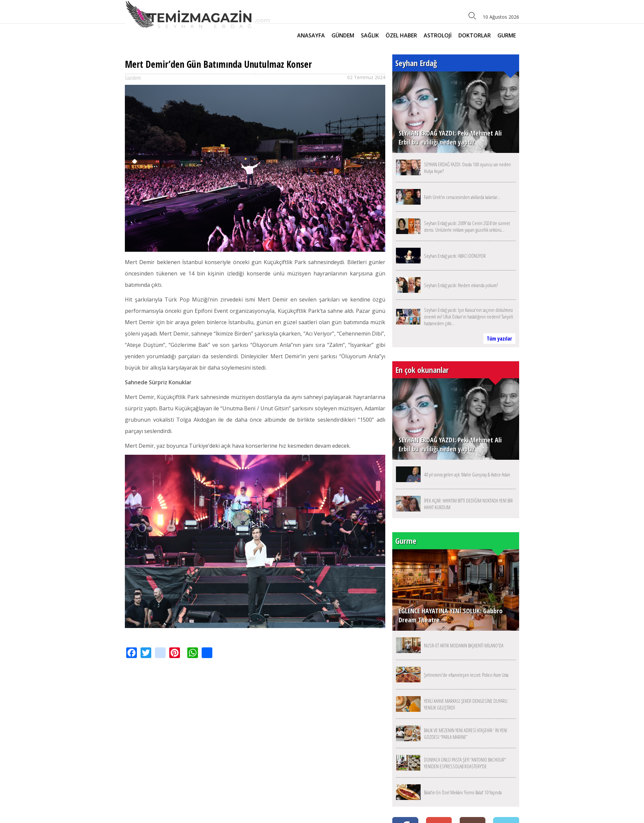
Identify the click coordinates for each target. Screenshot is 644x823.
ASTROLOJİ (438, 35)
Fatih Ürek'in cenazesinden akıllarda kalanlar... (462, 197)
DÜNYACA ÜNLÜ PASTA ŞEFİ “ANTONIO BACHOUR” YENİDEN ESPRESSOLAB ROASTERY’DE (465, 763)
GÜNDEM (343, 35)
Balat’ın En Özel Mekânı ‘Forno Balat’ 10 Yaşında (463, 792)
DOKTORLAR (475, 35)
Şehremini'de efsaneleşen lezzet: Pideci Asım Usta (466, 675)
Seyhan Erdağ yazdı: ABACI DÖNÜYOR (455, 256)
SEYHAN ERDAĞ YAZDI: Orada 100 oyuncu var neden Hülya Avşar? (467, 168)
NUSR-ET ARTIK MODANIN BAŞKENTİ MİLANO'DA (464, 645)
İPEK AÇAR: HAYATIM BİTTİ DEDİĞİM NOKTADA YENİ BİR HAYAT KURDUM (468, 504)
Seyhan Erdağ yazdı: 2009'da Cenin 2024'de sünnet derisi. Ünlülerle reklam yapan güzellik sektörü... (467, 226)
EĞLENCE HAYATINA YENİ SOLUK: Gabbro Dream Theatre (451, 615)
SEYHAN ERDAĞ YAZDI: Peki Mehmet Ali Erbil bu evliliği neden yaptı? (450, 138)
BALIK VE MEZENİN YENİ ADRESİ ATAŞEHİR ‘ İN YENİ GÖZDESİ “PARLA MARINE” (466, 734)
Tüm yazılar (499, 339)
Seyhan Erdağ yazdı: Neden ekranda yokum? (461, 285)
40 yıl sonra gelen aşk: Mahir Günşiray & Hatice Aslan (467, 474)
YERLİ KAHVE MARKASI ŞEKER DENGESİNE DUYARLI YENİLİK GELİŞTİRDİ (466, 704)
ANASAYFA (311, 35)
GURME (507, 35)
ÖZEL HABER (401, 35)
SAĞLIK (370, 35)
